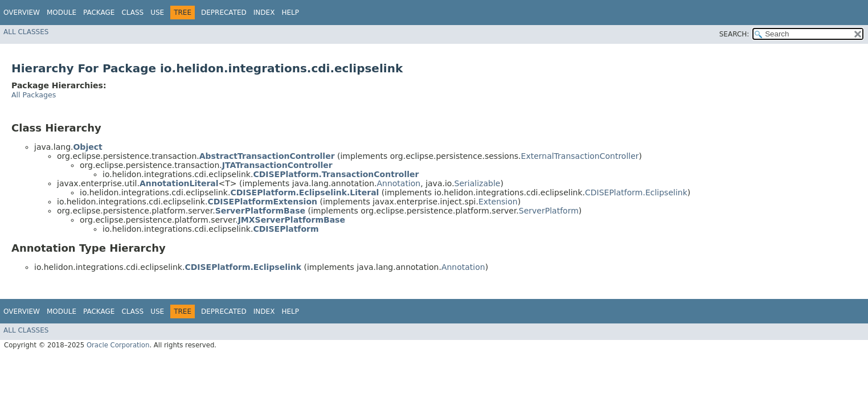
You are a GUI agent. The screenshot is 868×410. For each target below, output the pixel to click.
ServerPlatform (549, 211)
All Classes (26, 32)
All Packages (34, 95)
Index (264, 13)
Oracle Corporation (118, 345)
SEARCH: (734, 34)
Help (290, 13)
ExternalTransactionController (580, 156)
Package (99, 13)
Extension (498, 202)
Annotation (398, 183)
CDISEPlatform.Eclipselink (636, 192)
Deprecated (224, 13)
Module (62, 13)
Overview (22, 13)
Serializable (478, 183)
